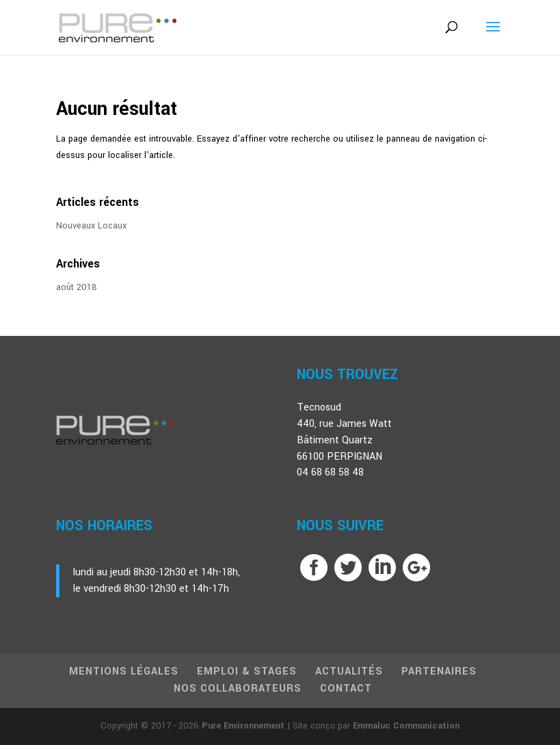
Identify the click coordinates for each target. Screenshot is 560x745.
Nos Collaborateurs (238, 689)
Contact (346, 689)
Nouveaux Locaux (91, 226)
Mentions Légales (124, 671)
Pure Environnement (243, 726)
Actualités (349, 671)
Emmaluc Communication (406, 726)
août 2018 (77, 287)
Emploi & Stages (247, 671)
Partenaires (439, 671)
